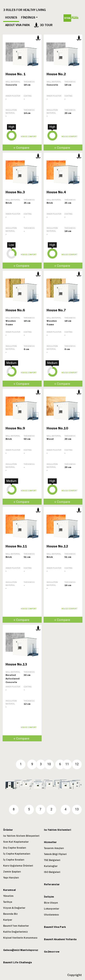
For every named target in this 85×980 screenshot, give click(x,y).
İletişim (49, 897)
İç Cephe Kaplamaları (17, 854)
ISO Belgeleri (52, 872)
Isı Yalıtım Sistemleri (58, 830)
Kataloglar (51, 866)
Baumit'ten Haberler (16, 926)
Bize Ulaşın (51, 903)
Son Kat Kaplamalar (16, 842)
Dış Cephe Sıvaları (15, 848)
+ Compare (21, 148)
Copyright (75, 975)
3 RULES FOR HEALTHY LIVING (24, 10)
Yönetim (8, 896)
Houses (11, 18)
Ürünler (8, 830)
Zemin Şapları (12, 872)
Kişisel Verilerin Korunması (20, 938)
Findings (28, 18)
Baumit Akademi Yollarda (60, 939)
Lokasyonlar (52, 909)
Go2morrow (52, 952)
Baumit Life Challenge (18, 962)
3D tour (43, 25)
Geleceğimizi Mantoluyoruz (21, 950)
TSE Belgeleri (52, 860)
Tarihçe (8, 902)
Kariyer (8, 920)
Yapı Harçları (11, 878)
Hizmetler (50, 842)
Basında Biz (10, 914)
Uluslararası (51, 915)
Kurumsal (9, 890)
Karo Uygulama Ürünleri (18, 866)
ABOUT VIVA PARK (18, 25)
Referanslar (52, 884)
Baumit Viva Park (55, 927)
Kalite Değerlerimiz (16, 932)
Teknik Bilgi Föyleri (55, 854)
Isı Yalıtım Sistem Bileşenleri (21, 836)
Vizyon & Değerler (14, 908)
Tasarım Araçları (54, 848)
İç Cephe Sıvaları (14, 860)
